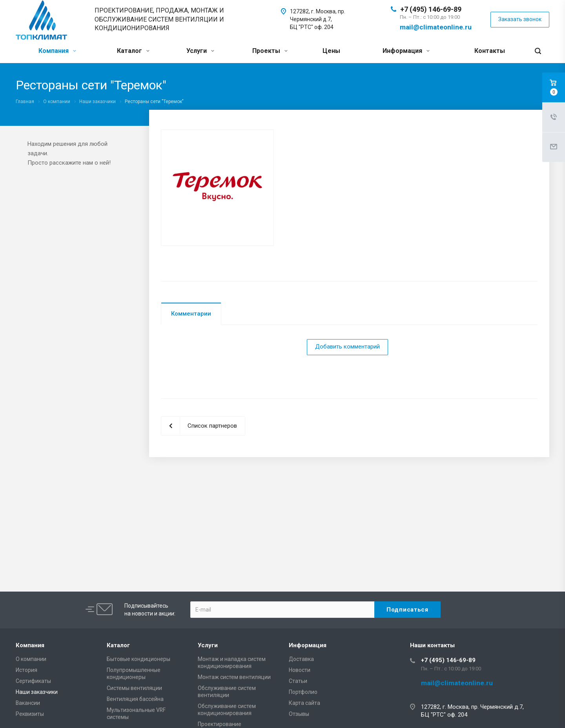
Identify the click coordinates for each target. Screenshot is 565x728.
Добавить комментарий (347, 347)
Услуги (200, 51)
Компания (57, 51)
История (26, 670)
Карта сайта (304, 703)
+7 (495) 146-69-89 (431, 9)
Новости (300, 670)
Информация (406, 51)
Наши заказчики (37, 692)
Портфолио (303, 692)
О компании (31, 659)
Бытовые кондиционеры (139, 659)
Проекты (270, 51)
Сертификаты (33, 681)
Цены (331, 51)
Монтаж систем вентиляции (234, 677)
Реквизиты (30, 714)
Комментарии (191, 314)
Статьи (298, 681)
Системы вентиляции (134, 688)
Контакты (490, 51)
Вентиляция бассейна (135, 699)
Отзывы (299, 714)
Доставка (301, 659)
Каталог (133, 51)
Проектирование (220, 724)
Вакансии (28, 703)
